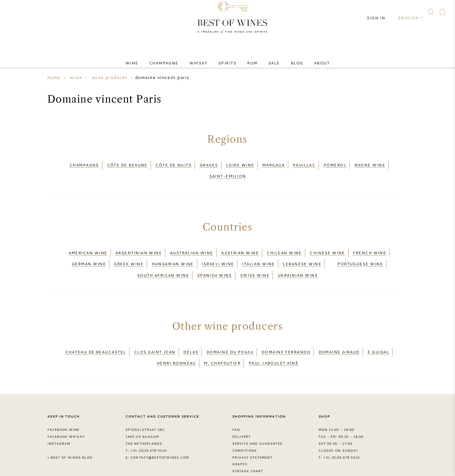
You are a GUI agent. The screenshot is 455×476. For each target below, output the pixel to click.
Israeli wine (218, 252)
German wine (89, 252)
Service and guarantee (257, 419)
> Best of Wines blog (70, 433)
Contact (12, 13)
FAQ (24, 13)
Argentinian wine (139, 244)
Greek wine (129, 252)
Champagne (175, 58)
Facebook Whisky (66, 412)
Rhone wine (370, 163)
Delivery (241, 412)
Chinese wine (327, 244)
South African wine (163, 259)
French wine (370, 244)
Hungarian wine (173, 252)
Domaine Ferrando (286, 333)
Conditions (245, 426)
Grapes (240, 440)
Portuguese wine (360, 252)
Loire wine (240, 163)
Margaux (273, 163)
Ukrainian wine (298, 259)
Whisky (205, 58)
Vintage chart (248, 447)
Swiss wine (255, 259)
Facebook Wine (64, 405)
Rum (250, 58)
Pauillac (304, 163)
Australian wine (192, 244)
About (306, 58)
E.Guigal (378, 333)
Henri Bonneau (176, 340)
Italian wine (258, 252)
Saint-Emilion (228, 171)
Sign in (381, 13)
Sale (267, 58)
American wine (88, 244)
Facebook (36, 13)
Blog (286, 58)
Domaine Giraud (339, 333)
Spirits (230, 58)
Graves (209, 163)
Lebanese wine (302, 252)
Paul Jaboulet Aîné (273, 340)
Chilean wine (284, 244)
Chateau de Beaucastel (96, 333)
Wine (147, 58)
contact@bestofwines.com (160, 433)
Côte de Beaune (127, 163)
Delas (191, 333)
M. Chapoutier (222, 340)
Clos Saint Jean (155, 333)
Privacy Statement (252, 433)
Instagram (48, 13)
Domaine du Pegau (230, 333)
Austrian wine (240, 244)
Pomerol (335, 163)
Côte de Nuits (173, 163)
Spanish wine (215, 259)
